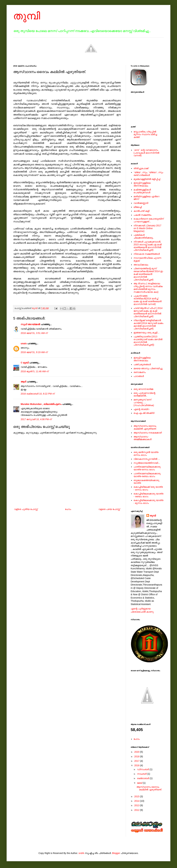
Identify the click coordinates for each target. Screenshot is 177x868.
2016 (137, 765)
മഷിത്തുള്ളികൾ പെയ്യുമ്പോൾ (142, 191)
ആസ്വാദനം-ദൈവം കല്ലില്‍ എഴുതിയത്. (145, 427)
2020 (137, 752)
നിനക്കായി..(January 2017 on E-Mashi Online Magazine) (147, 228)
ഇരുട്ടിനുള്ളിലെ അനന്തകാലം (142, 184)
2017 (137, 761)
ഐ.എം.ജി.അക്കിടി (144, 413)
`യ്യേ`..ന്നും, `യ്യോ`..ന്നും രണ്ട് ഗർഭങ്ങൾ (148, 174)
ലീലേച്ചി (138, 207)
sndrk (81, 853)
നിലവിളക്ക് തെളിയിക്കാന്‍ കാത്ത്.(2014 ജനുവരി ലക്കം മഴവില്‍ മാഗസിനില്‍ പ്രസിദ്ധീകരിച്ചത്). (149, 324)
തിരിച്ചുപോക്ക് (141, 168)
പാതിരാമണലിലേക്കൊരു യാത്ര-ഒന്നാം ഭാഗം (147, 468)
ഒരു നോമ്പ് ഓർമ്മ (144, 389)
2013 (137, 805)
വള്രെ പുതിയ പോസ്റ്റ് (26, 509)
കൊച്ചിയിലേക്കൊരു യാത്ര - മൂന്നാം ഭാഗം (149, 502)
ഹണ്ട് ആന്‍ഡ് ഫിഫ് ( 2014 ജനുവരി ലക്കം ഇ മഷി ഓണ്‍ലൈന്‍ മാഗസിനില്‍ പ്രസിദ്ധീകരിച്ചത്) (148, 312)
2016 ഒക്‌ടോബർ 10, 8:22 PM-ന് (38, 394)
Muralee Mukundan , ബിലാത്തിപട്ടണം (41, 404)
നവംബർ (142, 774)
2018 (137, 756)
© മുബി (25, 363)
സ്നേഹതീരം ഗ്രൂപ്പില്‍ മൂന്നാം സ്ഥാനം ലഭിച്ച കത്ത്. (145, 134)
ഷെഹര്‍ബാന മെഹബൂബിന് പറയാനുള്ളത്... (149, 220)
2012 (137, 810)
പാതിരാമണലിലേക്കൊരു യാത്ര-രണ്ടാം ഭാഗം (147, 475)
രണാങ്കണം (140, 372)
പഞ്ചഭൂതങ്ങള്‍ (142, 364)
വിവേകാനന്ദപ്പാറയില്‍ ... (147, 459)
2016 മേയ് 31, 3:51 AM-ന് (34, 333)
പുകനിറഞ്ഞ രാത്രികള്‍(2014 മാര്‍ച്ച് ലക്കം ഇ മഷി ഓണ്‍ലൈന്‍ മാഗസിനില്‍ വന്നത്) (148, 300)
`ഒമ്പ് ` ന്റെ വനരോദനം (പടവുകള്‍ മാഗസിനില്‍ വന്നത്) (146, 153)
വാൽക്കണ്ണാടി (141, 203)
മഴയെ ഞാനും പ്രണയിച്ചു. (148, 368)
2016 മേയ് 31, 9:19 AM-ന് (34, 352)
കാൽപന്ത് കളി (142, 211)
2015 (137, 796)
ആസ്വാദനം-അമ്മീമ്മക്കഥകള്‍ (143, 438)
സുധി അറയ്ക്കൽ (30, 324)
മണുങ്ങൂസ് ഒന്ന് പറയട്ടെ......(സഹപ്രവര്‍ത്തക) (144, 402)
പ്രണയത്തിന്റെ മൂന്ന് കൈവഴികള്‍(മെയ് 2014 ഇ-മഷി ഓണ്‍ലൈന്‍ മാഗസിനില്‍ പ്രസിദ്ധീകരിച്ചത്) (149, 274)
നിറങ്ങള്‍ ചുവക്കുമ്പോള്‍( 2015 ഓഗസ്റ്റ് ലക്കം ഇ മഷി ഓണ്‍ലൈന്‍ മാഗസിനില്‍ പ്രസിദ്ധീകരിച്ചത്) (148, 246)
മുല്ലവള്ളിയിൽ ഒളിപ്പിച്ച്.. (147, 179)
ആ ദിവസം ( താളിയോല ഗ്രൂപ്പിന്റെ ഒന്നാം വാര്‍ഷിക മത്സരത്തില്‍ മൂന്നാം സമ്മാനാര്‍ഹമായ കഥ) (148, 288)
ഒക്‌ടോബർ (143, 778)
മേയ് (140, 783)
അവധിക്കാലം (141, 265)
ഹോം (68, 509)
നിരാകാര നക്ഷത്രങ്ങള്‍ (147, 254)
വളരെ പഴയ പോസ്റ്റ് (109, 509)
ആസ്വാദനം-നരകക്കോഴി (148, 433)
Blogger (116, 853)
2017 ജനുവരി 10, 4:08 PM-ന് (36, 419)
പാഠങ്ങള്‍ (139, 376)
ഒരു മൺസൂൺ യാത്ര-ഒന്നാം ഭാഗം (146, 454)
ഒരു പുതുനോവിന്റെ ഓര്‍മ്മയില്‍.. (145, 394)
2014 (137, 801)
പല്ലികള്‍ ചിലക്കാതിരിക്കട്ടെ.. (144, 236)
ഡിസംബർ (143, 769)
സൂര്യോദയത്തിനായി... (147, 463)
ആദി (23, 382)
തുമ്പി (27, 16)
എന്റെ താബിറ (141, 409)
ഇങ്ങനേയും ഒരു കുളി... (146, 333)
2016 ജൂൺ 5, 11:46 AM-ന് (35, 371)
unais (24, 343)
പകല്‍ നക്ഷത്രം (143, 215)
